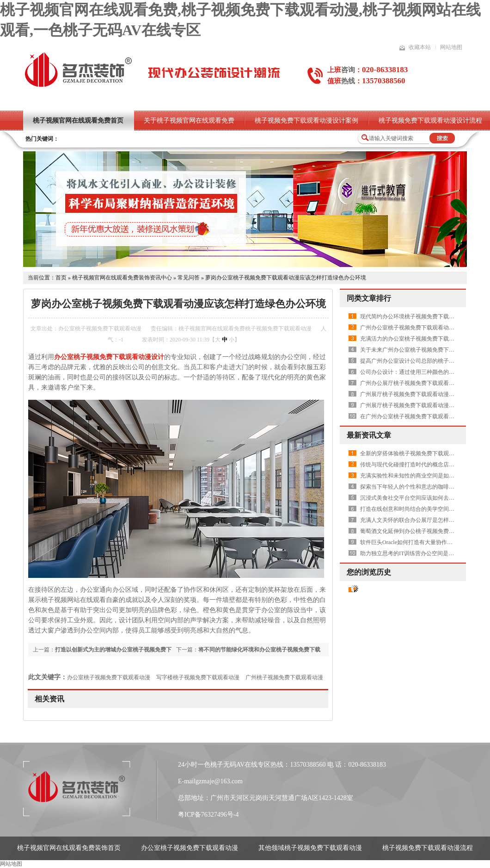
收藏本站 (420, 47)
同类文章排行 (369, 298)
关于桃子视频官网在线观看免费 (189, 121)
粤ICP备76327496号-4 (208, 815)
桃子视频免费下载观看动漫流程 (428, 848)
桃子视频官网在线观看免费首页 (78, 121)
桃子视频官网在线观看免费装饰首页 (69, 848)
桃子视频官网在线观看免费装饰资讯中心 (122, 278)
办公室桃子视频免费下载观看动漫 (109, 677)
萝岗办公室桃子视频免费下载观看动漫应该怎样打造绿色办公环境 (286, 278)
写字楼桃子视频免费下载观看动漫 (198, 677)
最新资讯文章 (369, 435)
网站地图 (451, 47)
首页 (61, 278)
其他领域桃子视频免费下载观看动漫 (310, 848)
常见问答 (189, 278)
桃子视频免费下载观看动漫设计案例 (306, 121)
